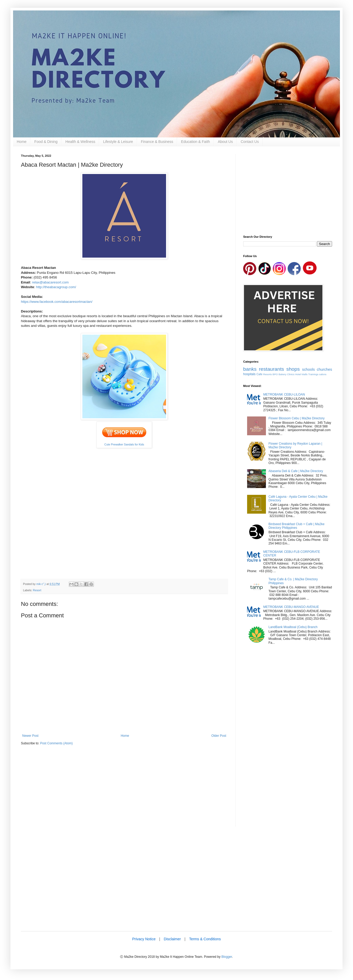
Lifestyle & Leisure (118, 142)
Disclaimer (172, 939)
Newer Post (30, 736)
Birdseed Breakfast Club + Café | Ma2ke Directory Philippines (297, 526)
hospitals (249, 374)
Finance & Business (157, 142)
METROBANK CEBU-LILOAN (284, 395)
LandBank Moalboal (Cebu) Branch (293, 627)
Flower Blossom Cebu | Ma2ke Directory (297, 418)
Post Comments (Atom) (56, 743)
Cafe (260, 374)
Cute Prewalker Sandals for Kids (124, 444)
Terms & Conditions (205, 939)
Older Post (219, 736)
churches (324, 369)
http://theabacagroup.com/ (56, 287)
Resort (37, 590)
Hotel (298, 374)
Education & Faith (195, 142)
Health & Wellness (80, 142)
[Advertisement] (124, 790)
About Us (225, 142)
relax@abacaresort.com (50, 282)
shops (293, 369)
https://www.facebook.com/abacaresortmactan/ (57, 302)
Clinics (291, 374)
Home (22, 142)
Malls (305, 374)
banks (250, 369)
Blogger (227, 957)
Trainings (313, 374)
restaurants (271, 369)
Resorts (268, 374)
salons (323, 374)
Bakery (282, 374)
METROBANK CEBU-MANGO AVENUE (291, 607)
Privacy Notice (144, 939)
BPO (275, 374)
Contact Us (250, 142)
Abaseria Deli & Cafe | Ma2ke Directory (296, 471)
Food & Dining (46, 142)
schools (308, 369)
